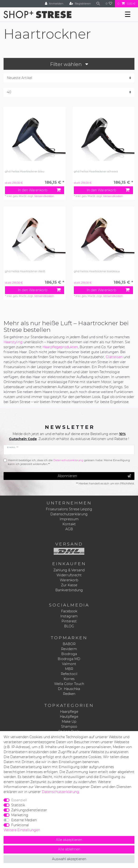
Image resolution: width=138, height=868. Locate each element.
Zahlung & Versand (69, 570)
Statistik (18, 805)
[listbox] (35, 138)
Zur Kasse (69, 585)
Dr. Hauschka (69, 689)
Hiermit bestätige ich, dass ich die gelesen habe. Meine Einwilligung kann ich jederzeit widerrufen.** (69, 462)
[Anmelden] (54, 4)
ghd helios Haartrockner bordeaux (97, 271)
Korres (69, 679)
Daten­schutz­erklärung (60, 792)
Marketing (20, 815)
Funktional (20, 825)
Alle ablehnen (69, 849)
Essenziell (19, 800)
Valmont (69, 664)
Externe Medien (24, 820)
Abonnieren (94, 476)
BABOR (69, 644)
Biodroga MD (69, 659)
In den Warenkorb (39, 190)
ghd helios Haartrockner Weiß (25, 271)
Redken (69, 694)
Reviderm (69, 649)
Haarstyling (13, 342)
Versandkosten (44, 196)
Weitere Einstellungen (22, 830)
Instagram (69, 616)
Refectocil (69, 674)
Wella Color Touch (69, 684)
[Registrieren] (80, 4)
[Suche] (98, 4)
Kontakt (69, 524)
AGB (69, 529)
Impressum (69, 519)
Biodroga (69, 654)
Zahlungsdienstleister (29, 810)
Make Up (69, 722)
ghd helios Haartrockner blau (25, 171)
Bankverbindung (69, 590)
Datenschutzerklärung (69, 514)
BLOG (69, 626)
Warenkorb (69, 580)
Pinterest (69, 621)
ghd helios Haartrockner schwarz (96, 171)
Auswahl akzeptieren (69, 859)
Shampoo (69, 727)
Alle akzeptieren (69, 840)
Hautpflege (69, 717)
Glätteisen (114, 357)
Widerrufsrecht (69, 575)
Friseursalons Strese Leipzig (69, 509)
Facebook (69, 611)
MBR (69, 669)
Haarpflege (69, 712)
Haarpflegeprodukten (60, 347)
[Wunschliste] (109, 4)
